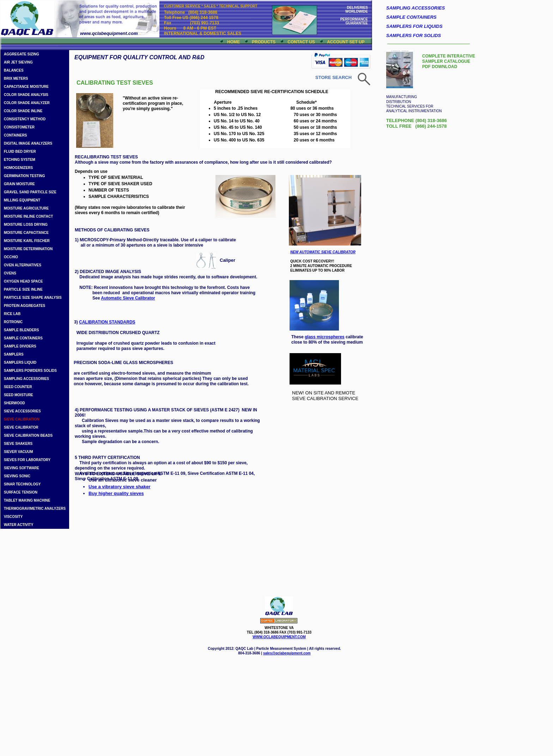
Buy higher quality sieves (116, 493)
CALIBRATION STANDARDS (107, 322)
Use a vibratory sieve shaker (120, 487)
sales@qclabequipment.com (287, 653)
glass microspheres (325, 337)
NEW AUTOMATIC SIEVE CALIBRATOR (323, 252)
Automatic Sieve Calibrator (128, 298)
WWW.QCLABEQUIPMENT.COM (279, 637)
